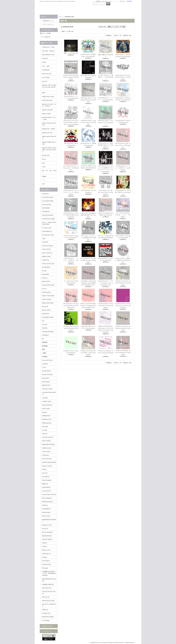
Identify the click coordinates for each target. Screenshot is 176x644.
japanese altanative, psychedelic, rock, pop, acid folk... (49, 150)
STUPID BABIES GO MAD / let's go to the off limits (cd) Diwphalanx (123, 306)
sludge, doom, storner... (48, 96)
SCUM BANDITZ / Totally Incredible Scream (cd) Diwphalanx (88, 260)
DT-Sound (45, 427)
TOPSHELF (45, 335)
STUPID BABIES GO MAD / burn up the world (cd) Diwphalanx (106, 306)
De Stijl (44, 271)
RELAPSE (45, 307)
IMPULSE (45, 484)
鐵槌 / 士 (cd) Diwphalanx (71, 53)
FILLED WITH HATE (48, 285)
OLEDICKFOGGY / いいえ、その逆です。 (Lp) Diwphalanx (123, 168)
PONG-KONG (46, 516)
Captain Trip (45, 260)
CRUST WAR (46, 409)
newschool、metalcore (48, 51)
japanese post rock (47, 133)
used (43, 184)
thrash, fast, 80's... (47, 74)
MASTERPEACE (47, 231)
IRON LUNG (46, 597)
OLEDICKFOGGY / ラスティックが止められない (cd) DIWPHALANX (106, 283)
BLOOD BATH (46, 371)
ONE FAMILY (46, 208)
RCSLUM (45, 529)
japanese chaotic (47, 114)
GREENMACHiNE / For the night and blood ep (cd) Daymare (88, 100)
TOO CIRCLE (46, 561)
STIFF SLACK (46, 550)
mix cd (44, 159)
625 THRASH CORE (48, 235)
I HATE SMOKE (47, 480)
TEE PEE (45, 328)
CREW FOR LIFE (47, 405)
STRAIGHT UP (46, 554)
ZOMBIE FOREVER (48, 584)
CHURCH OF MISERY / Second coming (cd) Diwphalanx (106, 353)
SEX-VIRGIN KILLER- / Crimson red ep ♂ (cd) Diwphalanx (71, 168)
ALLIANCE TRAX (47, 360)
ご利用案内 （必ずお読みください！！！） (106, 1)
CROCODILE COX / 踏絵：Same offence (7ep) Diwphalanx (106, 192)
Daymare (45, 412)
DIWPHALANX (47, 419)
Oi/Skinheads (46, 70)
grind (44, 93)
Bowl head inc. (46, 382)
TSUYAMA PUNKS (48, 197)
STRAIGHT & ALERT (48, 601)
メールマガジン (46, 631)
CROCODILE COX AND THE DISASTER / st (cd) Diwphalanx (123, 77)
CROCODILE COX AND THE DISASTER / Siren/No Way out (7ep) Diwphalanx (71, 122)
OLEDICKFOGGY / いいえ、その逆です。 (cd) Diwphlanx (71, 260)
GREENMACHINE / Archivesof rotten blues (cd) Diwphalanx (88, 122)
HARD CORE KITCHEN (49, 462)
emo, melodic (46, 77)
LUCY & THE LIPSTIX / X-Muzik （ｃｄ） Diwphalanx (123, 215)
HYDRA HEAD (46, 292)
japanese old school (47, 110)
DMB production (47, 423)
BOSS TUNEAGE (47, 253)
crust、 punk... (46, 66)
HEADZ (44, 469)
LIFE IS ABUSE (47, 299)
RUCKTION (46, 314)
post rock (45, 81)
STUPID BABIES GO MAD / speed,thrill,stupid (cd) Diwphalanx (71, 328)
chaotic (44, 62)
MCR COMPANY (47, 498)
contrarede (45, 398)
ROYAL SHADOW (47, 532)
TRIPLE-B (45, 610)
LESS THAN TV (47, 491)
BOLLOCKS (46, 378)
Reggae (44, 176)
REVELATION (46, 310)
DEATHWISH (46, 267)
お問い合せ (123, 1)
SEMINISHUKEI (47, 536)
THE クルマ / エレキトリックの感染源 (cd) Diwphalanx (88, 238)
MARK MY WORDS (48, 617)
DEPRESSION (46, 416)
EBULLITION (46, 281)
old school (45, 58)
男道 (43, 349)
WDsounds (45, 568)
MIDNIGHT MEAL (48, 502)
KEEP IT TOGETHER (48, 296)
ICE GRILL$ (46, 477)
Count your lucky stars (48, 264)
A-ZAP (44, 367)
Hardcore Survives (47, 466)
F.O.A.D (44, 289)
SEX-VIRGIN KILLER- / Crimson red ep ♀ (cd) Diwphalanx (123, 145)
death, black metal (47, 100)
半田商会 (45, 357)
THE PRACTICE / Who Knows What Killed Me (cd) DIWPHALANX (71, 306)
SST (43, 321)
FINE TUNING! (47, 441)
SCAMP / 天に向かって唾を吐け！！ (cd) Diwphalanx (106, 77)
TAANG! (45, 324)
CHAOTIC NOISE (47, 389)
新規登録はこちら (48, 21)
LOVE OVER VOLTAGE (49, 495)
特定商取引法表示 (47, 626)
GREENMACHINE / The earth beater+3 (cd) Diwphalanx (106, 123)
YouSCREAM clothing (48, 219)
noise (44, 163)
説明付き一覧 (118, 35)
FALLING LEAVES (48, 437)
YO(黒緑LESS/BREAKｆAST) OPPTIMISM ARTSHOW (49, 574)
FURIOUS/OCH (47, 448)
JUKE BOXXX (46, 487)
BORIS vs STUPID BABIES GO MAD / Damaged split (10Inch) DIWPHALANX (88, 306)
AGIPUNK (45, 242)
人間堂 (44, 353)
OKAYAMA (45, 194)
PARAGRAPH (46, 512)
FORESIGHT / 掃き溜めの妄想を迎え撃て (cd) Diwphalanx (88, 215)
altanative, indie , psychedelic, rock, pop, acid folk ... (49, 87)
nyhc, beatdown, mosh (48, 55)
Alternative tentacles (48, 246)
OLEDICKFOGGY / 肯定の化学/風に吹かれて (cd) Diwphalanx (106, 145)
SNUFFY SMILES (47, 539)
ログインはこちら (48, 24)
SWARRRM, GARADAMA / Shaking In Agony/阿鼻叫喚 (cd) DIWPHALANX (88, 283)
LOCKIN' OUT (46, 613)
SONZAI (45, 543)
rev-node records (47, 228)
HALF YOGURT (47, 459)
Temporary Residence (48, 332)
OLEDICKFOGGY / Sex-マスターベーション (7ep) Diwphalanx (71, 192)
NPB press (45, 505)
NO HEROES (46, 212)
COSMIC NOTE (47, 401)
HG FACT (45, 473)
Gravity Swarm (46, 452)
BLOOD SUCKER (47, 375)
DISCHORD (46, 274)
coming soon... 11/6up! (48, 47)
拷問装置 (45, 342)
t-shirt (44, 167)
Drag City (45, 278)
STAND (44, 547)
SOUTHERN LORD (48, 317)
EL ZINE (45, 430)
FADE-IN (45, 434)
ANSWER (45, 364)
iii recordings (46, 620)
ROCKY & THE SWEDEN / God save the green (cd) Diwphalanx (71, 77)
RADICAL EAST (47, 525)
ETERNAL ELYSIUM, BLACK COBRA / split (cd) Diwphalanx (88, 353)
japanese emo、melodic (49, 129)
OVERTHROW (46, 509)
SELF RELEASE (47, 588)
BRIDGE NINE (46, 256)
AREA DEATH (46, 249)
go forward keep (47, 204)
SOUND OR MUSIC (48, 215)
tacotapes (45, 557)
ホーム (61, 17)
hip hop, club (46, 155)
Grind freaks (45, 455)
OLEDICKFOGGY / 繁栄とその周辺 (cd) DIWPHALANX (123, 260)
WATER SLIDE (46, 564)
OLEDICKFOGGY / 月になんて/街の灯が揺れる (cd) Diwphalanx (71, 215)
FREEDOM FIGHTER (48, 444)
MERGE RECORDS (48, 303)
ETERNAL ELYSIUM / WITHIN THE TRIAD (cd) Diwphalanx (123, 283)
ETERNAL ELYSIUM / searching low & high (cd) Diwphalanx (123, 328)
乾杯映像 (45, 346)
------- (44, 180)
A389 (44, 239)
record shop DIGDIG (48, 201)
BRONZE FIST (46, 385)
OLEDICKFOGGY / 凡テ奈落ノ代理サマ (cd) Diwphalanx (123, 192)
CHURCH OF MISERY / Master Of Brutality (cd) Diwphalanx (123, 353)
